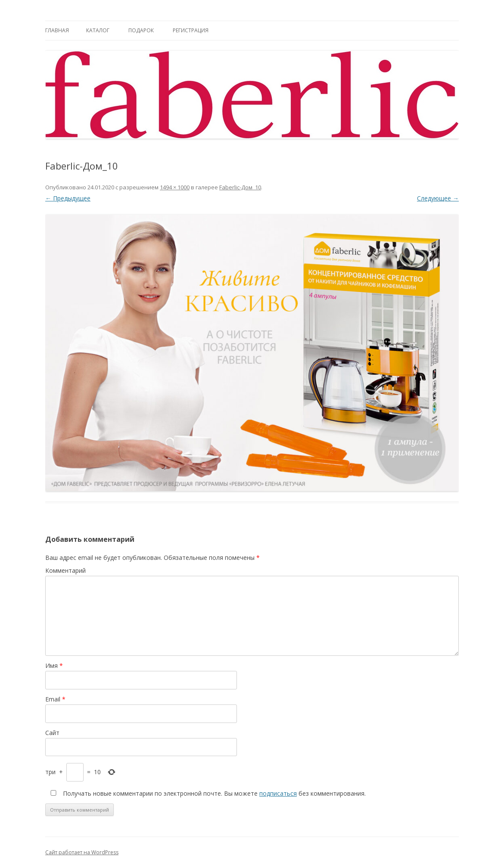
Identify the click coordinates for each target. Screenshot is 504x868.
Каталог (98, 30)
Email (55, 699)
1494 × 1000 (175, 187)
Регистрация (191, 30)
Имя (54, 666)
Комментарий (65, 570)
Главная (57, 30)
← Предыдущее (68, 198)
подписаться (278, 793)
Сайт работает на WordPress (82, 852)
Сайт (52, 733)
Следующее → (438, 198)
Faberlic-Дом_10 (240, 187)
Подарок (141, 30)
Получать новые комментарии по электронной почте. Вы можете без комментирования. (206, 793)
